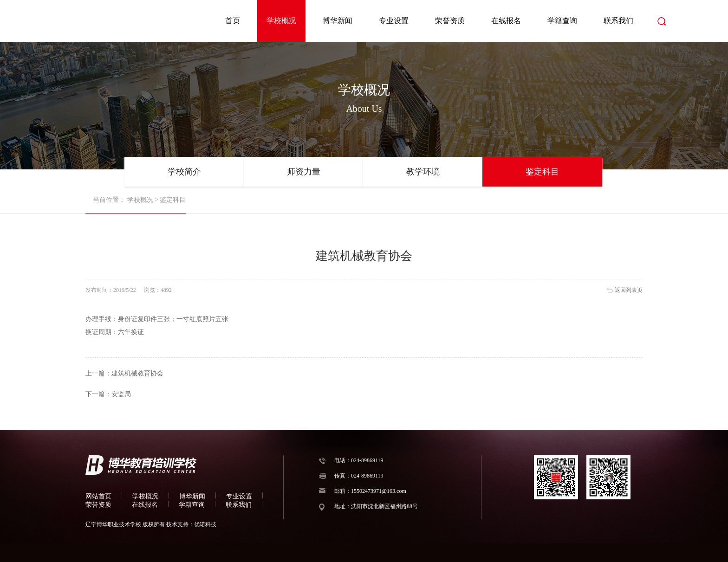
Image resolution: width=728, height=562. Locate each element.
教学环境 (423, 172)
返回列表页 (629, 290)
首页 (233, 21)
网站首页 (98, 496)
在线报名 (506, 21)
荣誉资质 (450, 21)
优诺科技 (205, 524)
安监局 (121, 394)
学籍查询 (562, 21)
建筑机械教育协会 (137, 373)
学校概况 (281, 21)
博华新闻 (338, 21)
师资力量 (304, 172)
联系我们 (618, 21)
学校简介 (184, 172)
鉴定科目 (542, 172)
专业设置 (394, 21)
